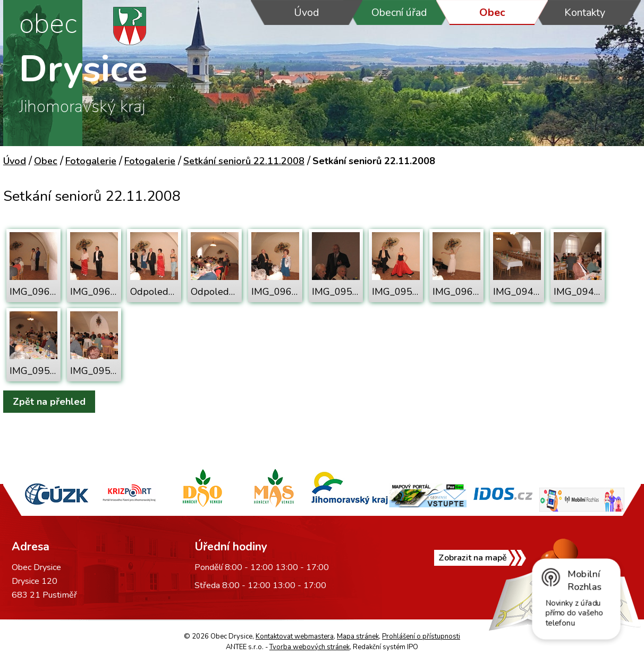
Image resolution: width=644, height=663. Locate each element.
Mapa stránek (358, 636)
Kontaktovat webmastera (295, 636)
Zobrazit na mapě (473, 558)
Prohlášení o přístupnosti (421, 636)
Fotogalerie (91, 161)
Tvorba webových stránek (310, 647)
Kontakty (585, 12)
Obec (492, 12)
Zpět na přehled (49, 402)
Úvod (307, 12)
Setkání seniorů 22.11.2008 (244, 161)
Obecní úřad (399, 12)
